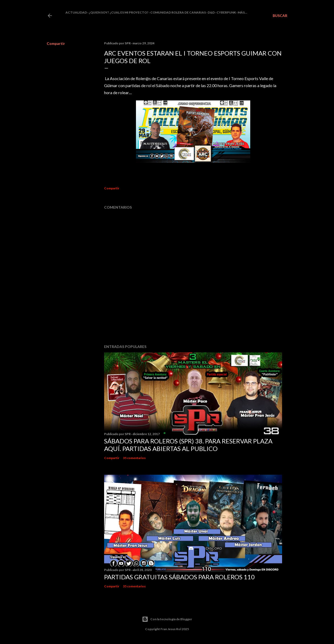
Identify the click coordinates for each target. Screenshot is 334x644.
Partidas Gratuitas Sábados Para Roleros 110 (179, 577)
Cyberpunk (226, 12)
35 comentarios (134, 458)
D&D (211, 12)
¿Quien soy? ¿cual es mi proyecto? (119, 12)
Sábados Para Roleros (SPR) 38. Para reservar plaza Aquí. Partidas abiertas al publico (188, 445)
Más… (242, 12)
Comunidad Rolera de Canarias (178, 12)
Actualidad (76, 12)
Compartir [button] (56, 43)
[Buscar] (280, 16)
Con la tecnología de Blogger (167, 619)
